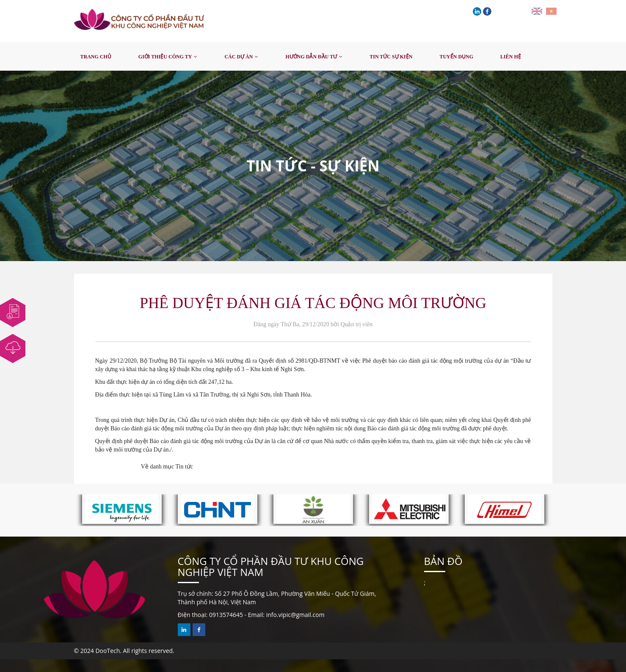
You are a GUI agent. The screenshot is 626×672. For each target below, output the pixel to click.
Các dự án (239, 57)
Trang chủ (96, 57)
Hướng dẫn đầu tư (311, 57)
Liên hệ (511, 57)
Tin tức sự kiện (391, 57)
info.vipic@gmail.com (295, 615)
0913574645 (226, 615)
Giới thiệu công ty (165, 57)
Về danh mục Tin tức (167, 467)
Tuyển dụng (456, 57)
